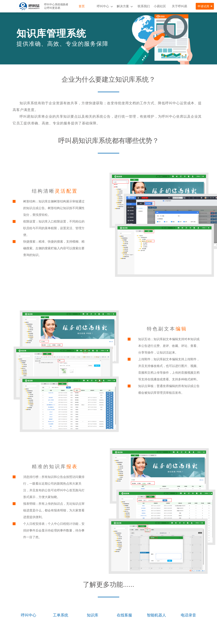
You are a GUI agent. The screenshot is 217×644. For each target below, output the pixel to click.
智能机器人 (156, 615)
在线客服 (124, 615)
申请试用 (203, 6)
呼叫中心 (103, 6)
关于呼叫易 (179, 6)
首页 (82, 6)
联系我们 (144, 6)
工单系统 (61, 615)
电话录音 (188, 615)
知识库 (93, 615)
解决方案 (123, 6)
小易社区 (160, 6)
